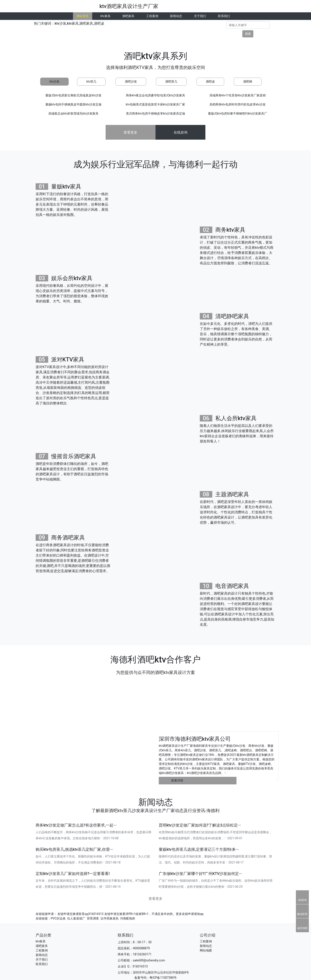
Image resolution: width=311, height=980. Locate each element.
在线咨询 (181, 132)
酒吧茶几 (171, 81)
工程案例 (152, 16)
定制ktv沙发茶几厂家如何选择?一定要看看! (73, 874)
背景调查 (93, 918)
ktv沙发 (54, 81)
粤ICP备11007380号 (163, 978)
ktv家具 (105, 16)
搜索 (248, 34)
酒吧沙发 (131, 81)
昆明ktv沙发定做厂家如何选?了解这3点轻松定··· (200, 825)
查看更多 (130, 132)
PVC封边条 (58, 918)
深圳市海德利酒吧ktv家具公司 (195, 739)
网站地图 (206, 950)
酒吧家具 (128, 16)
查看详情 (177, 780)
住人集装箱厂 (76, 918)
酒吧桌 (210, 81)
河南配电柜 (128, 918)
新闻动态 (176, 16)
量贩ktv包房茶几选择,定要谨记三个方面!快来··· (199, 849)
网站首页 (83, 16)
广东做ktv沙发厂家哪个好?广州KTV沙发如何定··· (200, 874)
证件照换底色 (109, 918)
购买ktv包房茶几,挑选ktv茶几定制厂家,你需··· (74, 849)
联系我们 (224, 16)
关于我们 (200, 16)
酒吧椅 (248, 81)
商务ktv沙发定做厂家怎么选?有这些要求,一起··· (76, 825)
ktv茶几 (91, 81)
